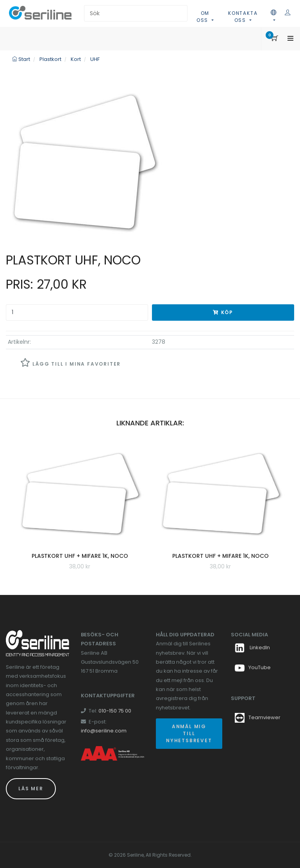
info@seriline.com (104, 731)
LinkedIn (252, 647)
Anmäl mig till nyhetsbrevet (189, 733)
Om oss (203, 17)
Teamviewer (264, 717)
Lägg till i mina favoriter (71, 363)
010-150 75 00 (115, 711)
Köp (223, 312)
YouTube (253, 667)
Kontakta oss (243, 17)
